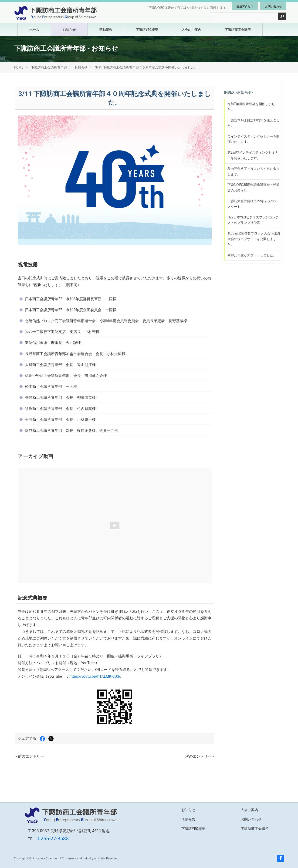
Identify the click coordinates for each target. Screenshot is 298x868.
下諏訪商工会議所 (238, 30)
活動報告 (106, 30)
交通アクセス (245, 7)
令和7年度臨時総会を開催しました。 (251, 107)
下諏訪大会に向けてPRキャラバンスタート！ (252, 204)
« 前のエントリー (30, 756)
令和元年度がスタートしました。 (252, 255)
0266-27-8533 (53, 839)
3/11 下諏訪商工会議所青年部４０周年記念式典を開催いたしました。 (146, 67)
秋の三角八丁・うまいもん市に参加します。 (254, 172)
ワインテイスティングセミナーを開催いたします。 (254, 139)
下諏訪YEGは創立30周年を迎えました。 (254, 123)
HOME (19, 67)
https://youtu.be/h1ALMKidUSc (95, 676)
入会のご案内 (191, 30)
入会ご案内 (249, 810)
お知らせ (69, 30)
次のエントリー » (200, 756)
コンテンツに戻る (226, 271)
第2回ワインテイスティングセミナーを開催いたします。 (253, 155)
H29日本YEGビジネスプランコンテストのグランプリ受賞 (253, 220)
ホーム (34, 30)
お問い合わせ (273, 7)
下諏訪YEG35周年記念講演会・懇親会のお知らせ (254, 188)
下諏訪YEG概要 (147, 30)
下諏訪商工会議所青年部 (49, 67)
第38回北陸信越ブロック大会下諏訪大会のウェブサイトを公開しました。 (254, 239)
